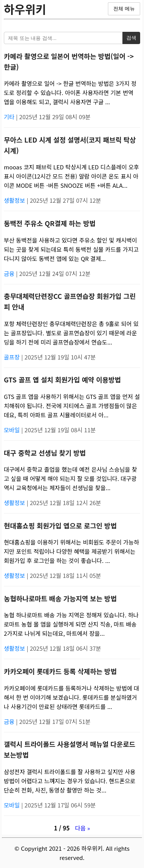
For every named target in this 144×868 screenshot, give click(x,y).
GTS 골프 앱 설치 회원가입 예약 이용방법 (62, 380)
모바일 (13, 430)
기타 (10, 117)
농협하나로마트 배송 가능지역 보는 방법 (60, 598)
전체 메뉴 (124, 9)
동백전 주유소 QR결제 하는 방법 (50, 223)
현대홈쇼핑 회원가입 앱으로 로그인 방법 (60, 526)
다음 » (83, 828)
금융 (10, 273)
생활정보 (15, 200)
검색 (131, 38)
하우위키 (25, 9)
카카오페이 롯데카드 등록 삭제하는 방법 (60, 671)
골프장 (13, 357)
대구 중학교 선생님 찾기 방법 (45, 453)
